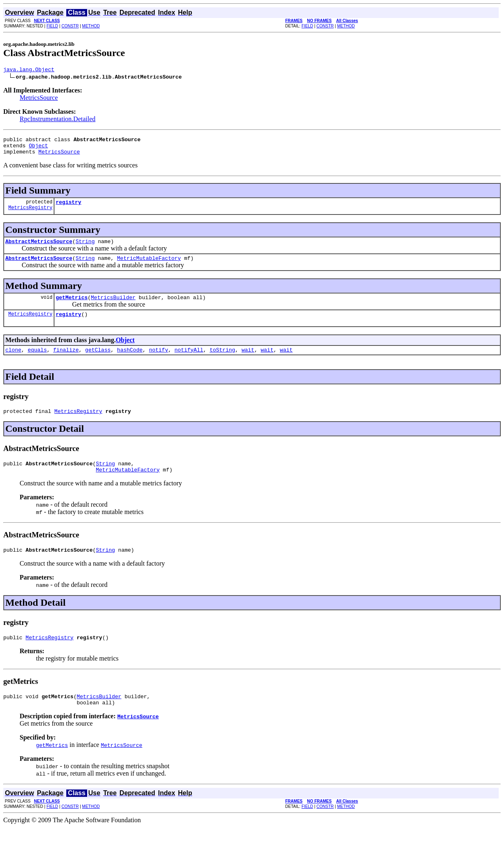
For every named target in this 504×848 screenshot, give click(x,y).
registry (68, 208)
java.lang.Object (29, 70)
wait (248, 362)
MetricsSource (39, 99)
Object (38, 149)
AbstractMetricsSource (39, 248)
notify (159, 362)
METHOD (91, 26)
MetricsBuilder (113, 307)
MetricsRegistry (30, 215)
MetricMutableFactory (149, 266)
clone (13, 362)
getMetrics (72, 307)
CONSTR (70, 26)
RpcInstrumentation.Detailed (57, 120)
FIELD (52, 26)
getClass (98, 362)
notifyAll (189, 362)
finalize (66, 362)
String (85, 248)
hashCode (130, 362)
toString (222, 362)
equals (37, 362)
